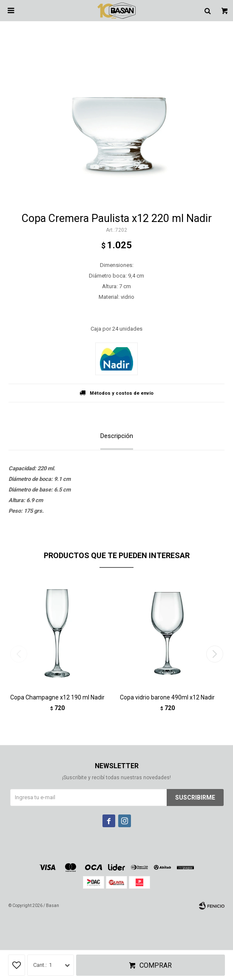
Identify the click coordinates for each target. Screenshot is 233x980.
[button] (215, 654)
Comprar (156, 965)
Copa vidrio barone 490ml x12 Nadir (167, 697)
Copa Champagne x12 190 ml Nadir (57, 697)
